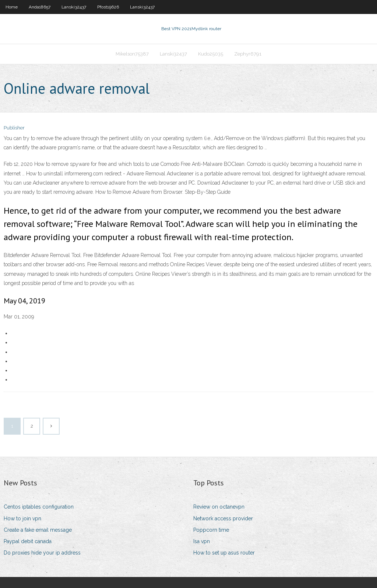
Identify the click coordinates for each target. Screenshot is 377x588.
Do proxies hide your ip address (42, 553)
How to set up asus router (224, 553)
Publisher (14, 128)
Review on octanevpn (219, 507)
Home (12, 7)
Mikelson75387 (132, 54)
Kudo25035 (211, 54)
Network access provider (223, 518)
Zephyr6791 (248, 54)
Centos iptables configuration (39, 507)
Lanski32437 (74, 7)
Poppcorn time (211, 530)
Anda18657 (40, 7)
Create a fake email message (38, 530)
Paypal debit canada (28, 541)
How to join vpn (22, 518)
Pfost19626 (108, 7)
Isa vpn (202, 541)
